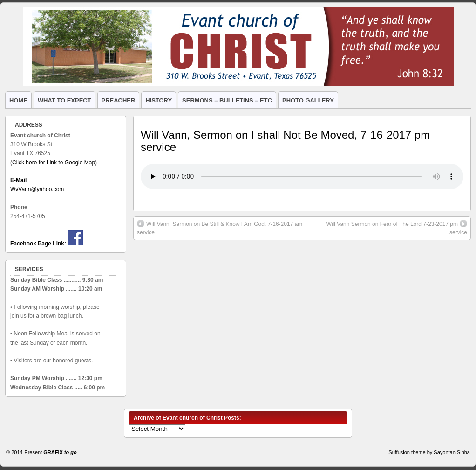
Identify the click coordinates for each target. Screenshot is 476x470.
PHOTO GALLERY (308, 100)
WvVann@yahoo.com (37, 189)
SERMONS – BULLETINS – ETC (227, 100)
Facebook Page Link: (38, 244)
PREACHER (119, 100)
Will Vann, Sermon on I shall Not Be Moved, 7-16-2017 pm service (285, 141)
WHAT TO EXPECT (65, 100)
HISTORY (159, 100)
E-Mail (18, 180)
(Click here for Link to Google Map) (54, 163)
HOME (18, 100)
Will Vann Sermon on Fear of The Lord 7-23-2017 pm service (397, 228)
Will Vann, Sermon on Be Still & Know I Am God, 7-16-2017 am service (220, 228)
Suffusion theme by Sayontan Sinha (429, 452)
